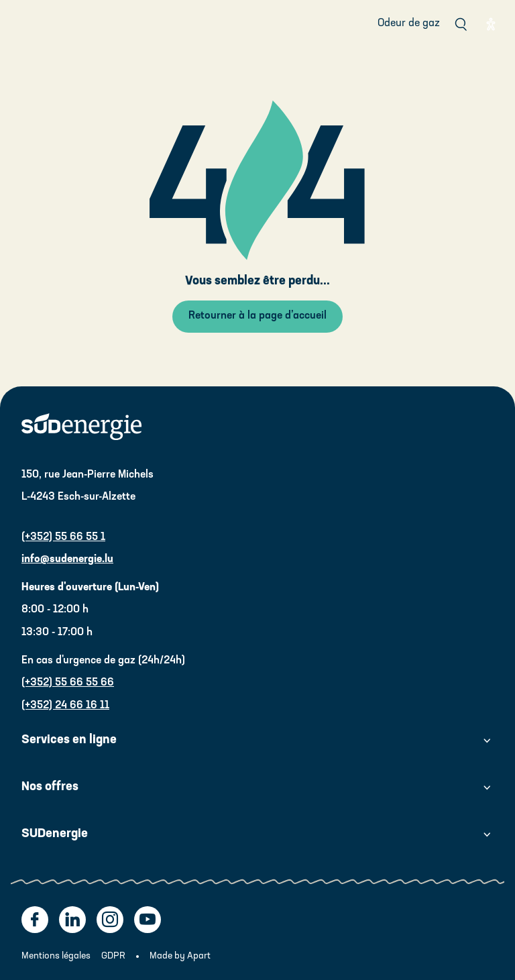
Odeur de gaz (409, 23)
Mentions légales (56, 956)
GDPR (113, 956)
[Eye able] (491, 24)
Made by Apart (180, 956)
